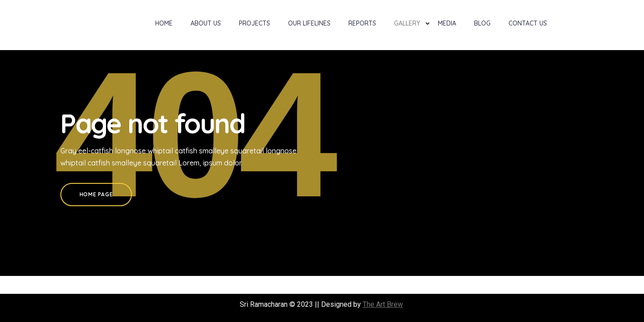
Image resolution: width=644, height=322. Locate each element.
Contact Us (528, 23)
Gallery (407, 23)
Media (447, 23)
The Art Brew (383, 304)
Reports (362, 23)
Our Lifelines (309, 23)
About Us (206, 23)
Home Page (96, 194)
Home (164, 23)
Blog (482, 23)
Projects (254, 23)
